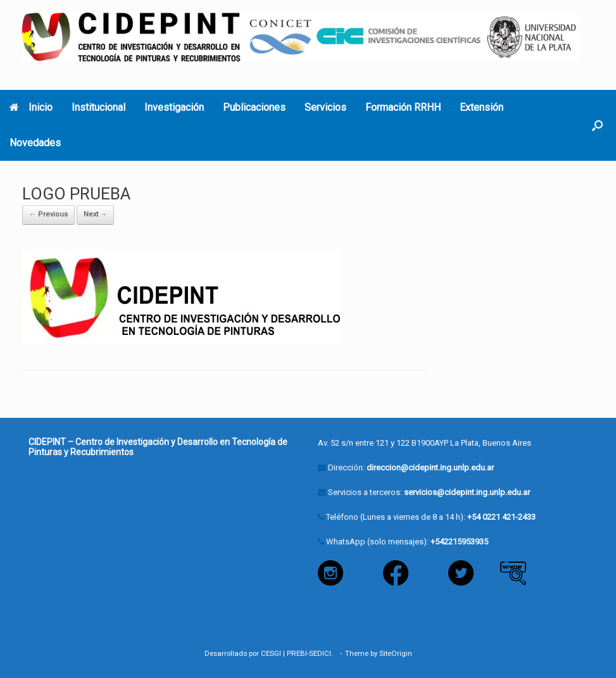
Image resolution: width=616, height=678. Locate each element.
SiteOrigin (396, 653)
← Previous (48, 214)
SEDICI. (323, 653)
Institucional (98, 107)
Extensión (481, 107)
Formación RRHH (403, 107)
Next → (95, 214)
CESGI (271, 653)
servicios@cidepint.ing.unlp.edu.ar (467, 492)
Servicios (325, 107)
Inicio (31, 107)
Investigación (174, 107)
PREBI (297, 653)
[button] (597, 125)
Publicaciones (254, 107)
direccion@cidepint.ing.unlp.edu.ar (430, 468)
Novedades (35, 143)
